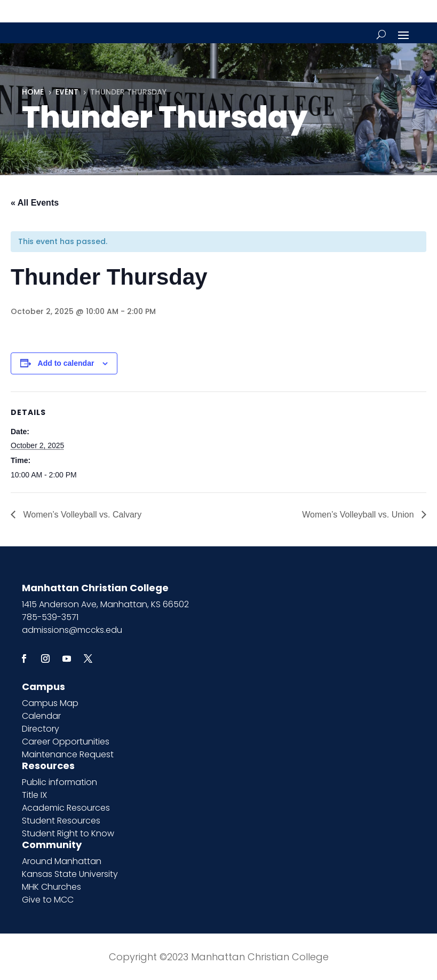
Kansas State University (70, 874)
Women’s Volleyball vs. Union (359, 515)
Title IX (34, 795)
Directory (41, 729)
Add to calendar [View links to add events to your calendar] (66, 363)
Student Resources (61, 821)
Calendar (41, 716)
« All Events (35, 203)
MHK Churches (51, 887)
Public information (59, 782)
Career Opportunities (66, 742)
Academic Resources (66, 808)
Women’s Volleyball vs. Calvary (81, 515)
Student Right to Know (68, 833)
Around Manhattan (62, 861)
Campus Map (50, 703)
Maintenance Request (68, 754)
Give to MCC (48, 900)
